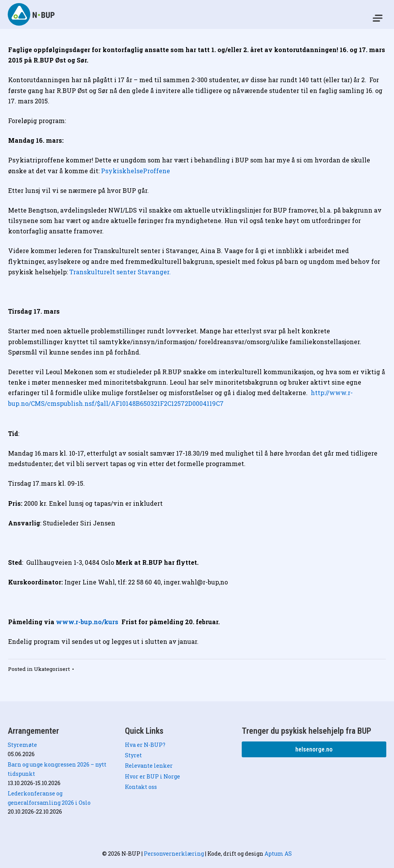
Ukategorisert (52, 669)
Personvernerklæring (174, 854)
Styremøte (22, 745)
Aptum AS (278, 854)
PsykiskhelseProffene (136, 171)
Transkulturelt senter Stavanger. (120, 272)
